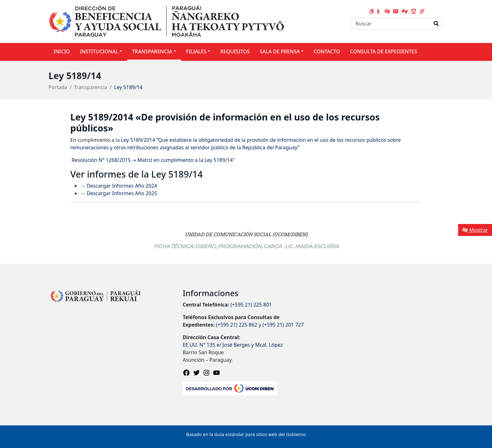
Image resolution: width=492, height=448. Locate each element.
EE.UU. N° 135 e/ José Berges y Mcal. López (233, 345)
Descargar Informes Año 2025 (121, 193)
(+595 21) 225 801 (251, 305)
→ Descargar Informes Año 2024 (119, 186)
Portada (58, 87)
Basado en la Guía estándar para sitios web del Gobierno (246, 434)
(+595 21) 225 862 (237, 325)
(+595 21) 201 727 (283, 325)
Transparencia (91, 87)
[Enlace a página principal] (166, 21)
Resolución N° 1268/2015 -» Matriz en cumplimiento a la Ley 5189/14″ (152, 160)
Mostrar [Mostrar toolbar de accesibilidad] (475, 230)
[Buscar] (390, 24)
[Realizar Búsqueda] (436, 24)
